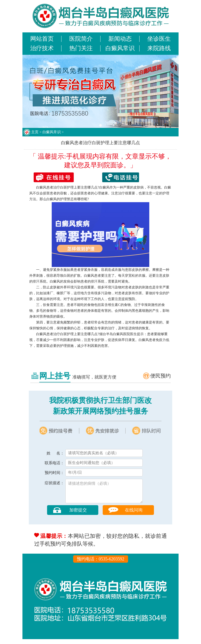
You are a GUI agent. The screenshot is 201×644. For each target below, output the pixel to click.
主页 (35, 132)
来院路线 (159, 48)
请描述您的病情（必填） (104, 493)
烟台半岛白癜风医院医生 (118, 334)
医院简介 (81, 39)
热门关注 (81, 48)
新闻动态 (120, 39)
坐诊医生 (159, 39)
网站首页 (42, 39)
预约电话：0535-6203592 (101, 564)
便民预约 (161, 376)
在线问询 (134, 515)
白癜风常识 (120, 48)
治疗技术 (42, 48)
